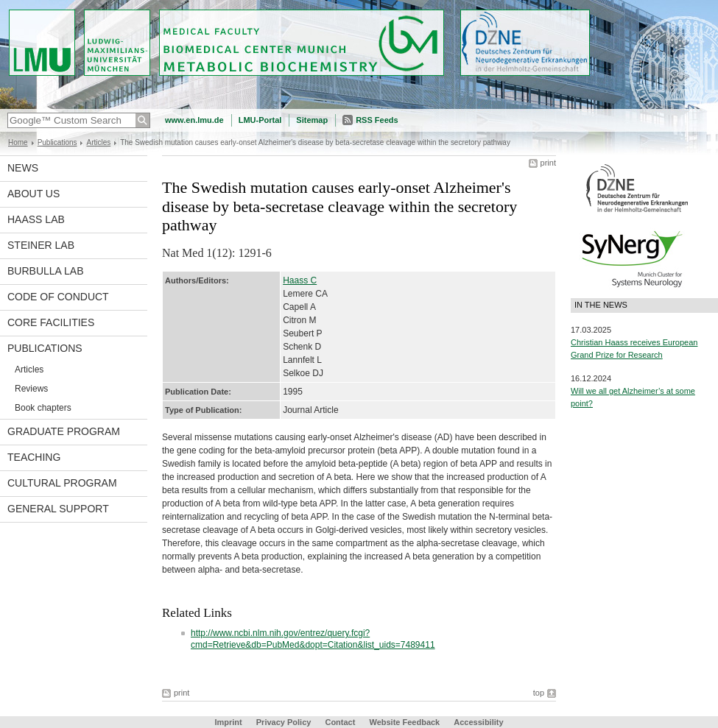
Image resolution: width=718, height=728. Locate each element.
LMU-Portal (260, 120)
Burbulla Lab (46, 271)
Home (18, 142)
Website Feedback (404, 722)
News (23, 168)
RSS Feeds (377, 120)
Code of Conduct (58, 297)
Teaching (34, 457)
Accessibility (478, 722)
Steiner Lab (41, 245)
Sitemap (312, 120)
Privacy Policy (284, 722)
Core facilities (51, 322)
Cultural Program (62, 483)
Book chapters (43, 408)
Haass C (300, 280)
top (539, 693)
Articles (98, 142)
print (548, 163)
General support (58, 509)
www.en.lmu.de (194, 120)
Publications (57, 142)
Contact (340, 722)
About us (34, 194)
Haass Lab (36, 219)
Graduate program (64, 431)
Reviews (31, 389)
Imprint (228, 722)
